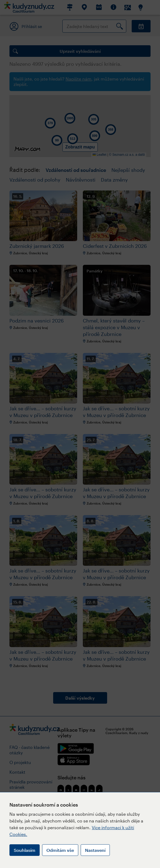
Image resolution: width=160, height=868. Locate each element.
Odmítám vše (60, 850)
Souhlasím (25, 850)
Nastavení (95, 850)
